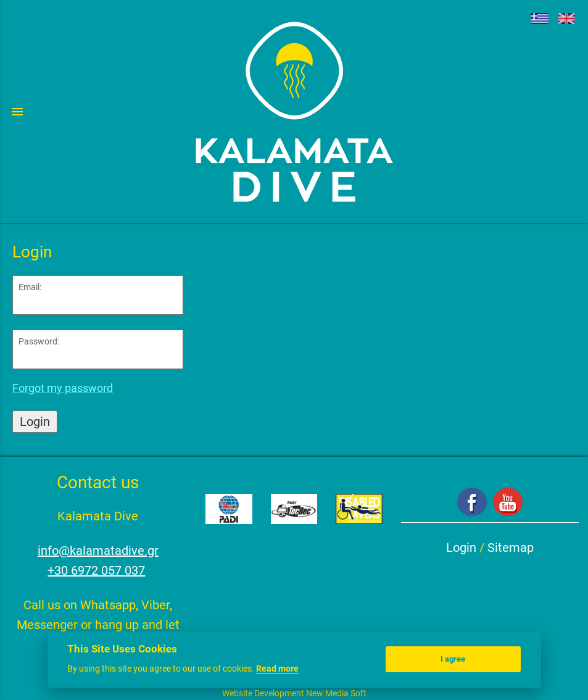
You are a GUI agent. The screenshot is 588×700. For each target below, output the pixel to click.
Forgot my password (63, 388)
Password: (39, 341)
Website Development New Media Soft (294, 693)
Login (35, 422)
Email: (30, 287)
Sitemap (511, 548)
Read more (277, 669)
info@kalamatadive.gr (98, 551)
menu (17, 112)
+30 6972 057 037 (96, 570)
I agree (453, 659)
